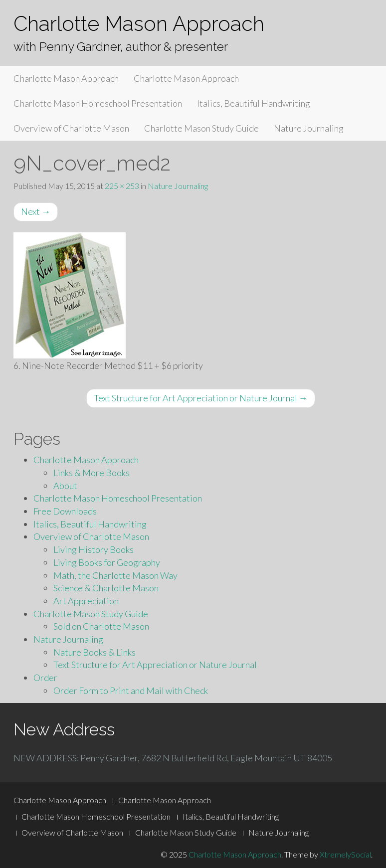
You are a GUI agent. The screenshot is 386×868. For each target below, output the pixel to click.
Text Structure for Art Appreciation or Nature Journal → (201, 398)
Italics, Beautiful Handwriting (254, 103)
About (65, 486)
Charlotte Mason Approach (139, 24)
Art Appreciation (86, 601)
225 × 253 (122, 186)
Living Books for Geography (107, 562)
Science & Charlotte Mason (106, 588)
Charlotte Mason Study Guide (201, 128)
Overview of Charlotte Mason (71, 128)
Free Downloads (65, 511)
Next (36, 211)
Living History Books (94, 549)
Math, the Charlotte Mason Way (115, 575)
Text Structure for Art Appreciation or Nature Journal (155, 665)
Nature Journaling (309, 128)
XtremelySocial (345, 854)
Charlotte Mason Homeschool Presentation (98, 103)
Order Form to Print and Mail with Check (131, 691)
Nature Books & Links (95, 652)
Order (45, 678)
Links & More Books (92, 473)
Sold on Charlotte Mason (101, 626)
